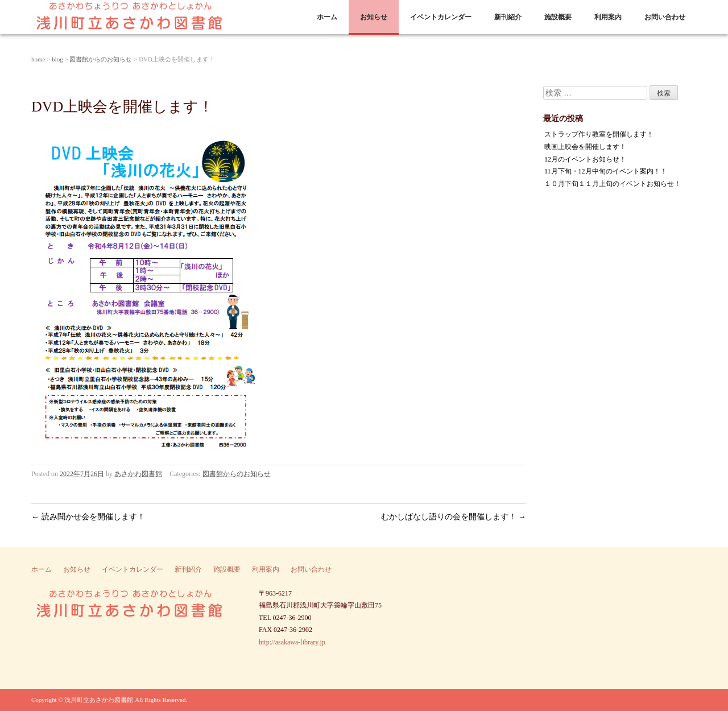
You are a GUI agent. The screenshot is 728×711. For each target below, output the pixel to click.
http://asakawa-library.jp (292, 642)
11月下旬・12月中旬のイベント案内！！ (606, 171)
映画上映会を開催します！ (585, 147)
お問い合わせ (665, 17)
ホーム (327, 17)
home (38, 59)
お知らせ (374, 17)
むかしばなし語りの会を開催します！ (454, 517)
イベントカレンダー (441, 17)
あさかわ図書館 (138, 474)
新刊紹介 (508, 17)
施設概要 (558, 17)
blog (57, 59)
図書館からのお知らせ (101, 59)
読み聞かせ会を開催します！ (88, 517)
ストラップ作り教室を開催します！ (599, 134)
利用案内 (608, 17)
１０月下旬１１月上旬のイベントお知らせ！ (613, 184)
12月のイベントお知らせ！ (585, 159)
